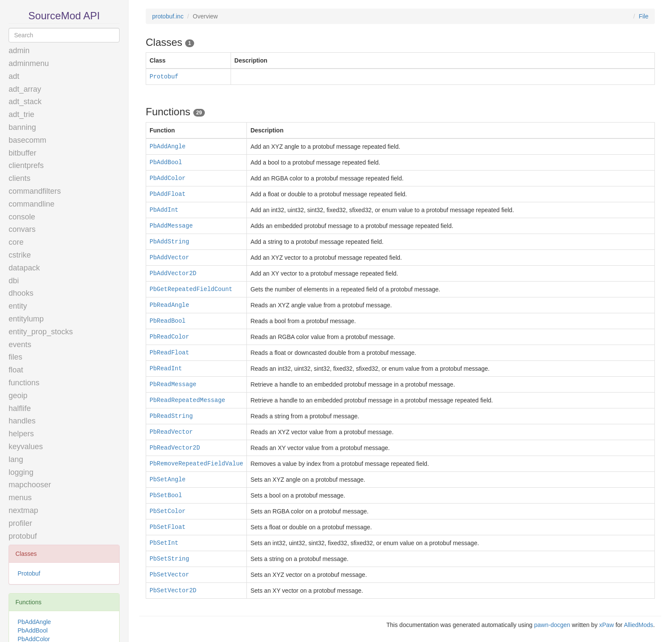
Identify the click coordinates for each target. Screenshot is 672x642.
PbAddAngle (34, 622)
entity (18, 306)
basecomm (27, 140)
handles (22, 421)
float (16, 370)
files (15, 357)
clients (19, 178)
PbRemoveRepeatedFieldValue (196, 464)
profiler (20, 523)
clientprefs (26, 165)
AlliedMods (639, 625)
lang (16, 459)
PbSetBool (166, 495)
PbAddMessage (171, 226)
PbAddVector (169, 258)
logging (21, 472)
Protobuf (29, 573)
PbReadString (171, 416)
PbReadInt (166, 369)
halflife (20, 408)
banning (22, 127)
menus (20, 498)
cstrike (20, 255)
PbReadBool (168, 321)
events (20, 345)
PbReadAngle (169, 305)
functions (24, 383)
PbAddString (169, 242)
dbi (14, 281)
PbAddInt (164, 210)
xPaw (606, 625)
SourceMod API (64, 16)
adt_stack (25, 102)
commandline (31, 204)
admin (19, 51)
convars (22, 229)
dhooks (21, 293)
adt (14, 76)
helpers (21, 434)
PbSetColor (168, 511)
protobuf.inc (168, 16)
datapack (24, 268)
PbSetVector (169, 575)
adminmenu (29, 63)
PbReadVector (171, 432)
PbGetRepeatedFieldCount (191, 289)
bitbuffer (22, 153)
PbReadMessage (173, 384)
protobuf (23, 536)
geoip (18, 396)
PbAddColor (168, 178)
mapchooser (30, 485)
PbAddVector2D (173, 273)
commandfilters (35, 191)
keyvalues (26, 447)
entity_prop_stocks (41, 332)
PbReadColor (169, 337)
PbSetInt (164, 543)
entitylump (26, 319)
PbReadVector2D (175, 448)
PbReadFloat (169, 353)
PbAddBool (33, 630)
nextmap (23, 510)
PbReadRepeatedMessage (187, 400)
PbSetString (169, 559)
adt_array (25, 89)
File (643, 16)
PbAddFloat (168, 194)
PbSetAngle (168, 480)
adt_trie (21, 114)
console (22, 217)
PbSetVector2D (173, 591)
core (16, 242)
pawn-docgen (552, 625)
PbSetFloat (168, 527)
